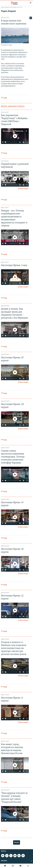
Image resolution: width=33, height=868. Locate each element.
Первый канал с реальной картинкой (16, 174)
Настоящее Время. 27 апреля (13, 367)
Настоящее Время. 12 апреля (13, 605)
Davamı (17, 842)
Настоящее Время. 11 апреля (13, 708)
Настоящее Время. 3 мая (12, 272)
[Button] (4, 98)
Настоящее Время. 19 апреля (13, 512)
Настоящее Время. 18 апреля (13, 559)
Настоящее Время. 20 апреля (13, 414)
